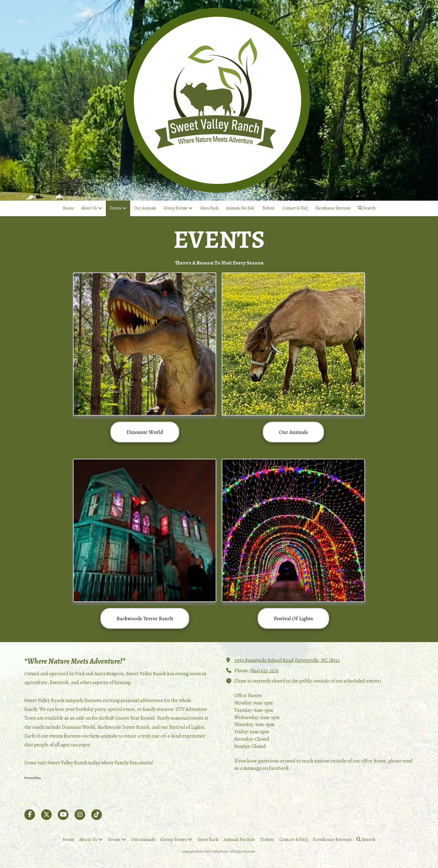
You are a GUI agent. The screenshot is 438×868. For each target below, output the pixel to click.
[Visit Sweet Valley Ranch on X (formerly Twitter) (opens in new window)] (46, 815)
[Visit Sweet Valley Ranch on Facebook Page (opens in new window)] (30, 815)
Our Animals (293, 432)
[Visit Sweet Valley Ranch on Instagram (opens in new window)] (80, 815)
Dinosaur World (145, 432)
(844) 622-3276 (264, 671)
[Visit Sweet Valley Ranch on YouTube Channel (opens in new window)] (63, 815)
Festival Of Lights (293, 618)
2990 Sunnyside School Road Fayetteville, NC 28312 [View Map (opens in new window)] (287, 660)
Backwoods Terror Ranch (145, 618)
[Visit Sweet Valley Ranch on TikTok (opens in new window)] (97, 815)
